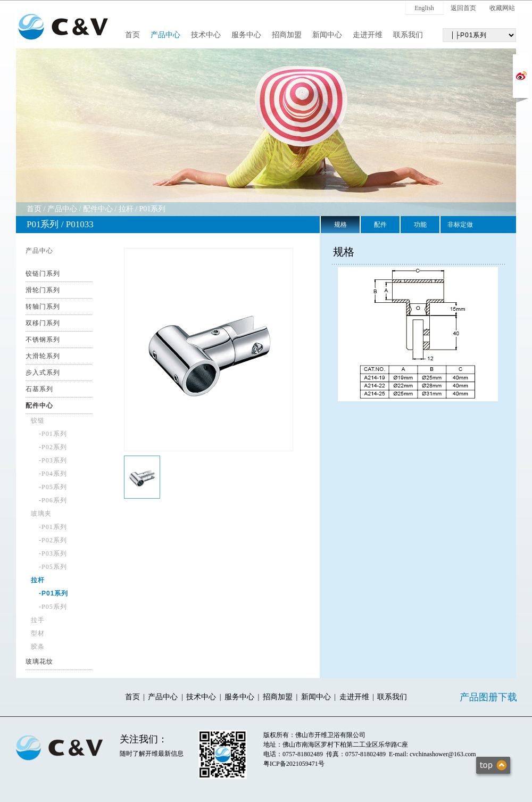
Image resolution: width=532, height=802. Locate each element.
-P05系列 (53, 487)
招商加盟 (287, 35)
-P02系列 (53, 447)
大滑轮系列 (43, 356)
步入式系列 (43, 373)
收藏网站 (502, 8)
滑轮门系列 (43, 290)
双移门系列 (43, 323)
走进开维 (368, 35)
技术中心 (206, 35)
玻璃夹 (41, 514)
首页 (132, 35)
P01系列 (153, 209)
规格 (340, 225)
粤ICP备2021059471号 (294, 764)
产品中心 (165, 35)
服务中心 (246, 35)
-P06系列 (53, 500)
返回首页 (463, 8)
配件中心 (98, 209)
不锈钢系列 (43, 340)
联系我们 (408, 35)
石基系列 (39, 389)
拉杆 (126, 209)
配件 (380, 225)
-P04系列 (53, 474)
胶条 (38, 647)
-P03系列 (53, 460)
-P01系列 (53, 434)
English (424, 8)
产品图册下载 (488, 697)
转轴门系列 (43, 307)
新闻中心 (327, 35)
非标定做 (460, 225)
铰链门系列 (43, 274)
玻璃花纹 (39, 662)
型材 (38, 633)
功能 (420, 225)
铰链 (38, 420)
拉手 (38, 620)
